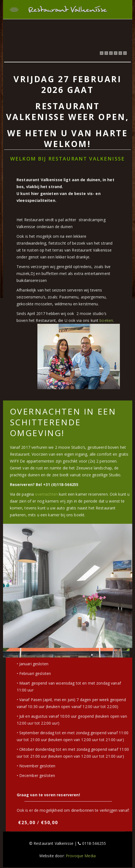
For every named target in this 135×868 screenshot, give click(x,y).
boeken (106, 320)
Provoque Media (81, 856)
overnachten (46, 494)
